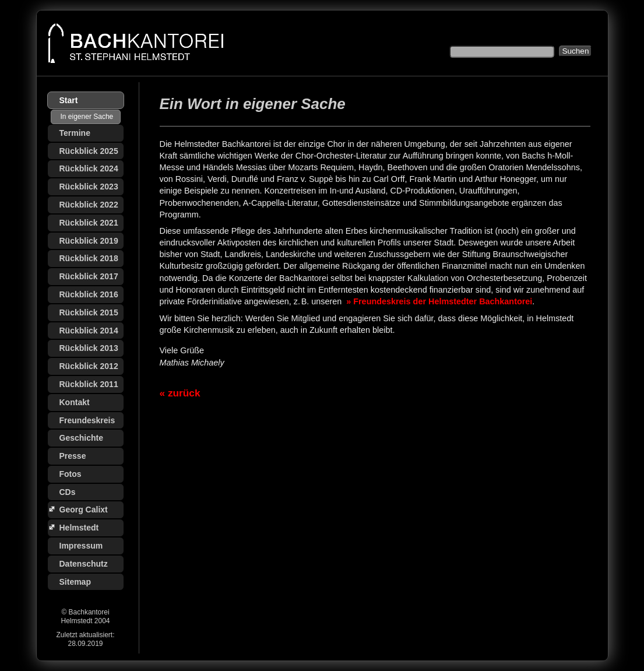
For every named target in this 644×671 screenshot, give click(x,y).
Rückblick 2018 (89, 258)
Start (69, 100)
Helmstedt (79, 528)
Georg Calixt (84, 510)
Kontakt (75, 402)
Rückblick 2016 (89, 294)
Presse (73, 456)
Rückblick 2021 (89, 223)
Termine (75, 133)
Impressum (81, 546)
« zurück (180, 393)
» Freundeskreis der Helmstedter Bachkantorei (438, 301)
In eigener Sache (87, 117)
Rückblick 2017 (89, 276)
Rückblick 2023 (89, 187)
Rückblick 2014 (89, 331)
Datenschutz (84, 564)
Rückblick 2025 (89, 151)
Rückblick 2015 (89, 312)
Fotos (71, 474)
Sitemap (75, 582)
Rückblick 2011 (89, 384)
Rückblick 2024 (89, 168)
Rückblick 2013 (89, 348)
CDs (68, 492)
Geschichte (81, 438)
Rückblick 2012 (89, 366)
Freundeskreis (87, 420)
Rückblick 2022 (89, 205)
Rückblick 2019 (89, 241)
